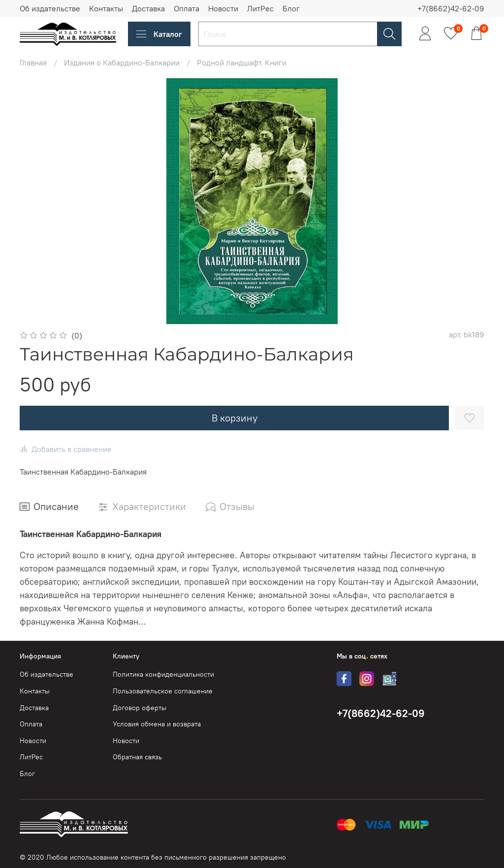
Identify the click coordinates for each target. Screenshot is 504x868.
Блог (291, 8)
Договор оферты (140, 708)
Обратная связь (137, 757)
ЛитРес (260, 8)
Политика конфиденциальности (163, 674)
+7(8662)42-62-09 (451, 8)
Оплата (187, 8)
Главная (33, 62)
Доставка (148, 8)
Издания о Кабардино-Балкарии (122, 62)
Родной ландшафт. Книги (242, 62)
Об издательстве (50, 8)
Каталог (159, 34)
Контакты (106, 8)
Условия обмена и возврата (157, 724)
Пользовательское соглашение (163, 691)
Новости (223, 8)
